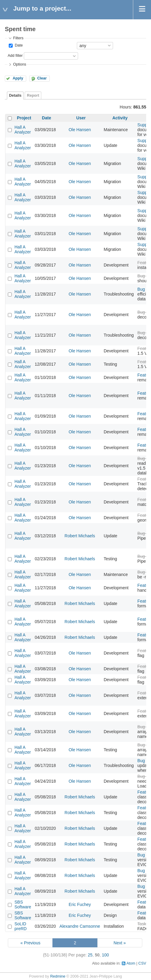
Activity (120, 118)
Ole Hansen (80, 130)
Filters (18, 38)
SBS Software (23, 904)
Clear (42, 78)
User (81, 118)
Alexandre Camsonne (80, 926)
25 (90, 955)
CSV (142, 963)
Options (19, 64)
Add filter (15, 56)
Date (18, 45)
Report (33, 95)
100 (105, 955)
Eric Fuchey (80, 904)
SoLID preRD (20, 926)
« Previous (30, 943)
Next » (120, 943)
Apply (18, 78)
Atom (131, 963)
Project (24, 118)
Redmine (58, 976)
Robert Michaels (80, 536)
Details (15, 95)
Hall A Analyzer (23, 130)
